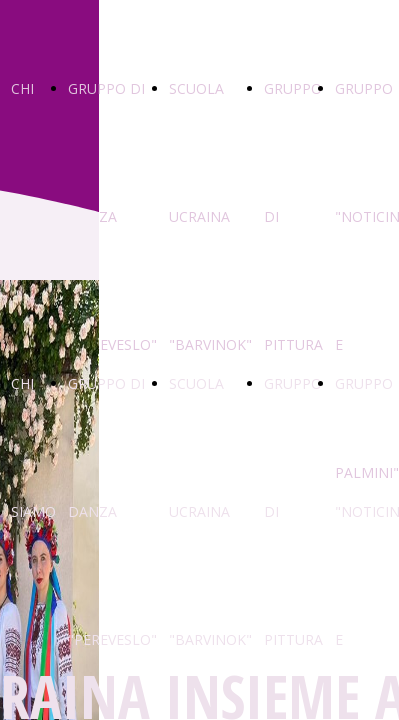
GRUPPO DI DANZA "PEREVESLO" (112, 216)
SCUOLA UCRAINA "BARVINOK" (210, 216)
